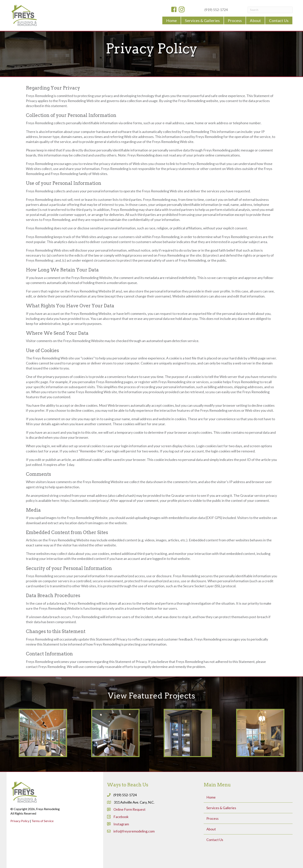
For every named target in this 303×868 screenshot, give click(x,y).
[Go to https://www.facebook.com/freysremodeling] (174, 10)
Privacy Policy (20, 821)
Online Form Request (129, 809)
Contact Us (215, 840)
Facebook (121, 817)
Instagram (121, 824)
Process (212, 818)
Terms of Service (43, 821)
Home (211, 797)
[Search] (270, 10)
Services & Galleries (221, 808)
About (211, 829)
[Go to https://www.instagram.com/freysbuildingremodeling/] (182, 10)
